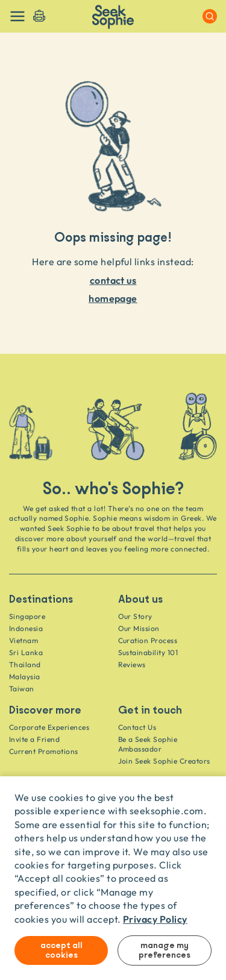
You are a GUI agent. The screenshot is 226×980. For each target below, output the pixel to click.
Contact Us (137, 727)
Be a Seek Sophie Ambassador (148, 744)
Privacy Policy (155, 919)
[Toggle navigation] (17, 16)
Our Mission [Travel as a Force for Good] (139, 628)
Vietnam (24, 640)
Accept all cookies (61, 950)
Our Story (135, 616)
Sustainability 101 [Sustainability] (148, 652)
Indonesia (26, 628)
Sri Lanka (26, 652)
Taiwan (22, 689)
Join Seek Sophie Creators (164, 761)
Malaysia (25, 677)
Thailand (25, 664)
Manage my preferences (165, 950)
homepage (113, 298)
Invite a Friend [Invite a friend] (34, 739)
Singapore (27, 616)
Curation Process (148, 640)
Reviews (132, 664)
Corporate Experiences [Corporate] (49, 727)
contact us (113, 280)
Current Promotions (44, 751)
